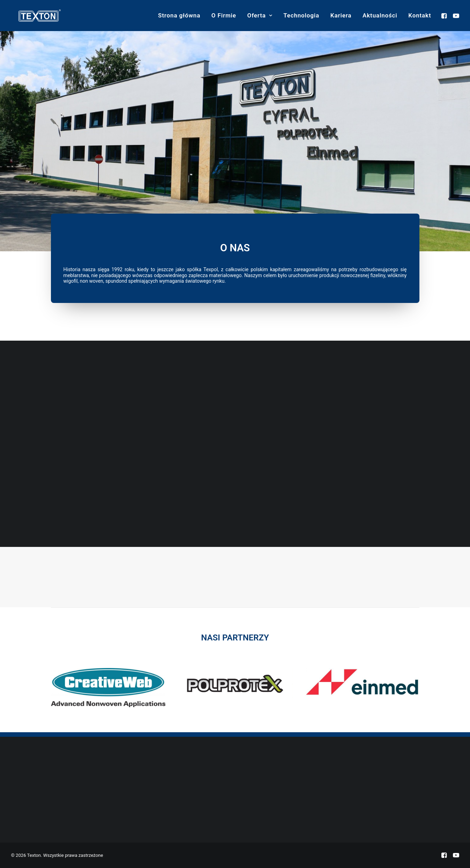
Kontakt (420, 15)
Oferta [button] (260, 15)
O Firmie (224, 15)
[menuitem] (179, 16)
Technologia (301, 15)
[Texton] (32, 16)
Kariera (341, 15)
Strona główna (179, 15)
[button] (445, 16)
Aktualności (380, 15)
